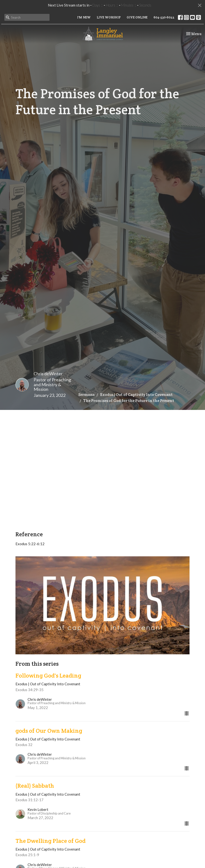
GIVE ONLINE (137, 17)
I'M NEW (84, 17)
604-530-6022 (164, 17)
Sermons (86, 395)
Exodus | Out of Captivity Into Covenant (136, 395)
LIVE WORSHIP (109, 17)
